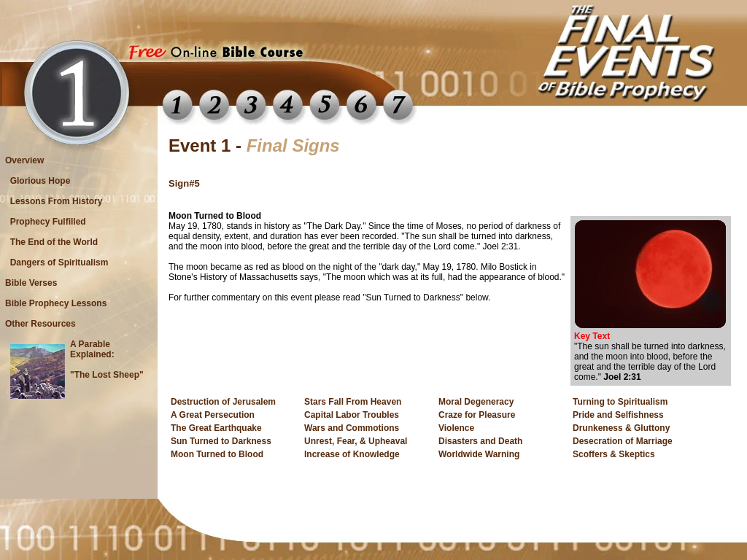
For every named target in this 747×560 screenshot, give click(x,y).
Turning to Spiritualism (620, 402)
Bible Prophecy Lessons (56, 303)
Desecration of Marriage (623, 441)
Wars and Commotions (352, 428)
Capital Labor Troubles (352, 415)
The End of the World (54, 242)
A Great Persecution (213, 415)
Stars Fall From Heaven (353, 402)
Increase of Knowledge (352, 454)
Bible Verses (31, 283)
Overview (24, 160)
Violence (456, 428)
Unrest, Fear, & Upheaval (356, 441)
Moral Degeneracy (476, 402)
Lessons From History (56, 201)
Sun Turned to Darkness (221, 441)
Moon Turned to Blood (217, 454)
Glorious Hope (40, 181)
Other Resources (40, 324)
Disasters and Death (480, 441)
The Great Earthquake (216, 428)
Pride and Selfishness (618, 415)
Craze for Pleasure (477, 415)
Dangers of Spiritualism (59, 262)
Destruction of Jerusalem (223, 402)
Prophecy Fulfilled (48, 222)
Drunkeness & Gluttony (621, 428)
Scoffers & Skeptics (614, 454)
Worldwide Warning (479, 454)
